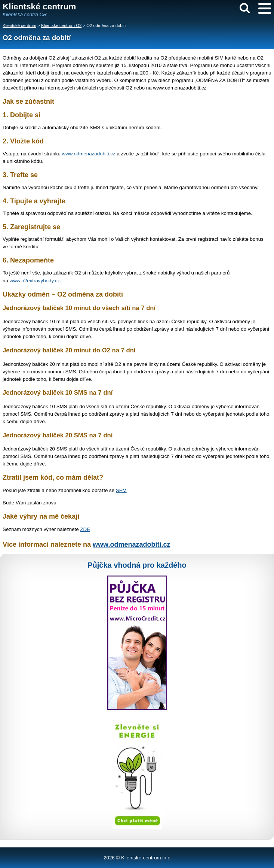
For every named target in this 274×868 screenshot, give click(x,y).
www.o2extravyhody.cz (35, 281)
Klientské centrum (19, 25)
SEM (121, 490)
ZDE (85, 529)
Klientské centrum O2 (61, 25)
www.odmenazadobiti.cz (89, 154)
